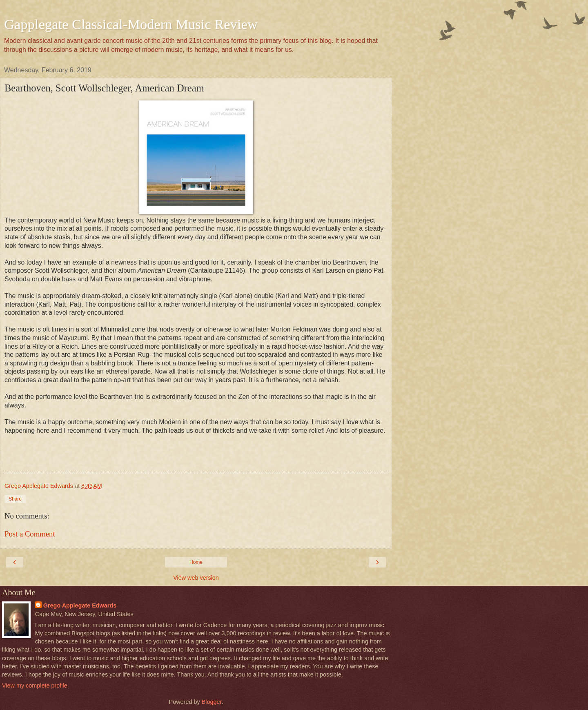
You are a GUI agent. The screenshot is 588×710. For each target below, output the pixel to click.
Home (196, 562)
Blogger (212, 702)
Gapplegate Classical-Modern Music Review (131, 24)
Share (15, 499)
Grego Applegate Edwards (80, 605)
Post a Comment (30, 534)
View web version (196, 578)
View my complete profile (35, 686)
